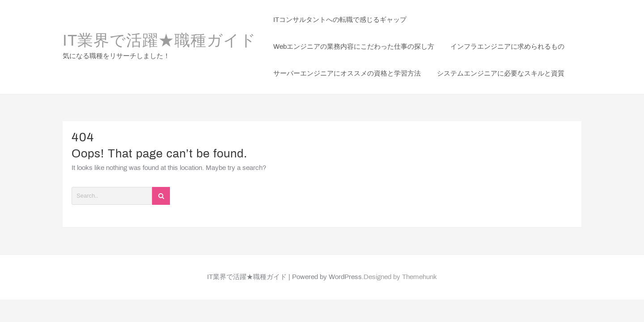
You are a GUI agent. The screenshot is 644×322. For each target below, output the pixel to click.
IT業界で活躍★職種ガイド (159, 42)
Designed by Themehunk (400, 277)
